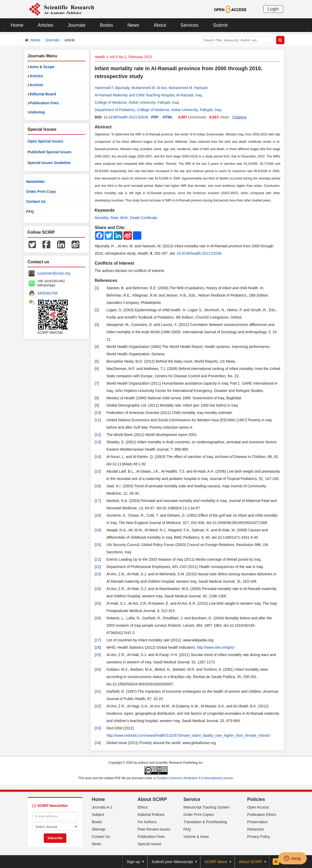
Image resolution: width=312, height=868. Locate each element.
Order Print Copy (41, 192)
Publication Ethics (262, 815)
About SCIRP (152, 799)
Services (189, 25)
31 (98, 691)
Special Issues (149, 844)
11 (98, 420)
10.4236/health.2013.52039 (126, 117)
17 (98, 501)
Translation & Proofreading (205, 822)
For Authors (147, 822)
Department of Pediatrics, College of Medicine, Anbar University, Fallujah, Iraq (158, 110)
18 (98, 515)
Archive (36, 85)
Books (106, 25)
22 (98, 567)
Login (273, 9)
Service (192, 799)
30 (98, 669)
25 (98, 603)
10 (98, 413)
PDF (155, 117)
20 (98, 545)
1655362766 (47, 293)
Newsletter (36, 182)
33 (98, 728)
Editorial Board (43, 94)
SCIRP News (216, 862)
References (106, 280)
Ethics (143, 807)
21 (98, 559)
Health (100, 57)
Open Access (258, 807)
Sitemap (98, 829)
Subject (98, 815)
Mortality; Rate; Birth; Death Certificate (126, 218)
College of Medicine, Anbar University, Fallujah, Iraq (137, 102)
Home (17, 25)
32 (98, 706)
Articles (45, 25)
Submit (220, 25)
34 (98, 743)
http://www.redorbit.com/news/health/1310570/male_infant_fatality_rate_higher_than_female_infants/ (188, 735)
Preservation (258, 822)
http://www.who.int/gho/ (216, 647)
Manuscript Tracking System (207, 807)
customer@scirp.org (54, 273)
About (160, 25)
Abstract (103, 127)
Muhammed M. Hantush (188, 88)
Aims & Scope (42, 67)
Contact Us (36, 201)
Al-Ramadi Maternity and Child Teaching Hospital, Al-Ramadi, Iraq (148, 95)
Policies (256, 799)
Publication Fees (44, 103)
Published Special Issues (49, 152)
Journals (77, 25)
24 (98, 589)
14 (98, 457)
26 (98, 618)
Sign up (133, 862)
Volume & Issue (196, 837)
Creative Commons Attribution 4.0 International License (195, 778)
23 (98, 574)
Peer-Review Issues (154, 829)
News (133, 25)
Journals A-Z (102, 807)
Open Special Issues (45, 141)
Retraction (256, 829)
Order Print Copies (199, 815)
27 (98, 640)
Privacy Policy (259, 837)
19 (98, 530)
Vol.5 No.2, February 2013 (131, 57)
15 (98, 471)
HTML (168, 117)
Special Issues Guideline (49, 163)
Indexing (37, 112)
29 (98, 655)
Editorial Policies (151, 815)
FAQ (30, 211)
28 (98, 647)
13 (98, 442)
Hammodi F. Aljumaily (112, 88)
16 (98, 486)
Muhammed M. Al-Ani (149, 88)
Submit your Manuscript (172, 862)
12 (98, 435)
